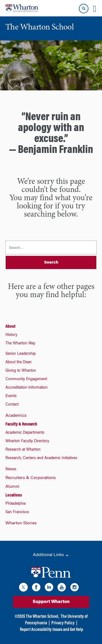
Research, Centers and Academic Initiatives (41, 458)
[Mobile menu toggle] (95, 9)
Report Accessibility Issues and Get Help (51, 630)
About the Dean (18, 362)
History (11, 335)
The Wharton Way (20, 344)
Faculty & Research (21, 424)
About (10, 327)
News (11, 469)
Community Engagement (26, 379)
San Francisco (17, 512)
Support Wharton (51, 602)
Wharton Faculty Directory (27, 441)
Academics (16, 416)
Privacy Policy (63, 623)
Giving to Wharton (21, 371)
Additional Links (51, 555)
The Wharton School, (42, 617)
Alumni (12, 487)
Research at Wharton (23, 450)
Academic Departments (25, 433)
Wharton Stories (21, 523)
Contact (12, 405)
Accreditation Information (27, 388)
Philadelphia (16, 504)
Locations (14, 495)
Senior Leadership (21, 354)
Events (11, 396)
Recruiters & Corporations (31, 478)
